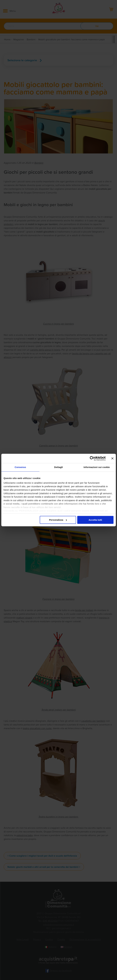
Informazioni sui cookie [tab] (97, 467)
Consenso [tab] (20, 467)
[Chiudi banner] (112, 458)
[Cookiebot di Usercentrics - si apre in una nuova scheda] (92, 458)
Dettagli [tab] (59, 467)
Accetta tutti (95, 520)
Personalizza (58, 520)
